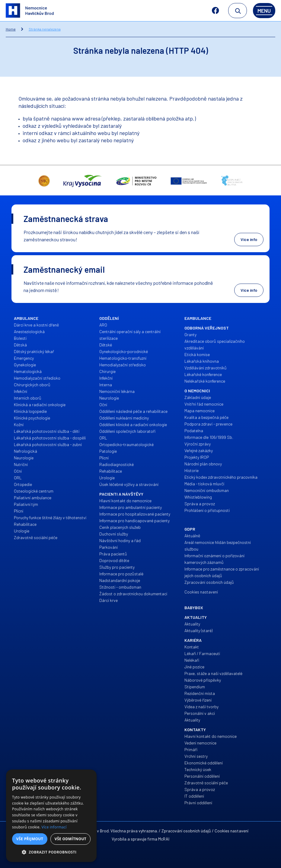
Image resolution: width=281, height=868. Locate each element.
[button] (51, 852)
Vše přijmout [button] (30, 839)
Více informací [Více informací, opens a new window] (54, 827)
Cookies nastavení (232, 831)
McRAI (164, 839)
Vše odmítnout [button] (70, 839)
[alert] (51, 816)
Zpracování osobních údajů (186, 831)
